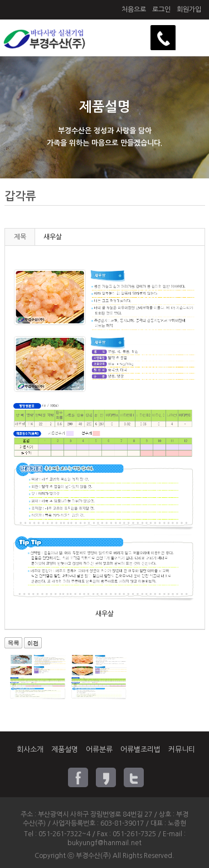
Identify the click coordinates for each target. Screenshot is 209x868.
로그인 (161, 9)
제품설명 (65, 750)
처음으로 (134, 9)
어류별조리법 (140, 750)
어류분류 (99, 750)
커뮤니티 (182, 750)
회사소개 (30, 750)
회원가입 (189, 9)
